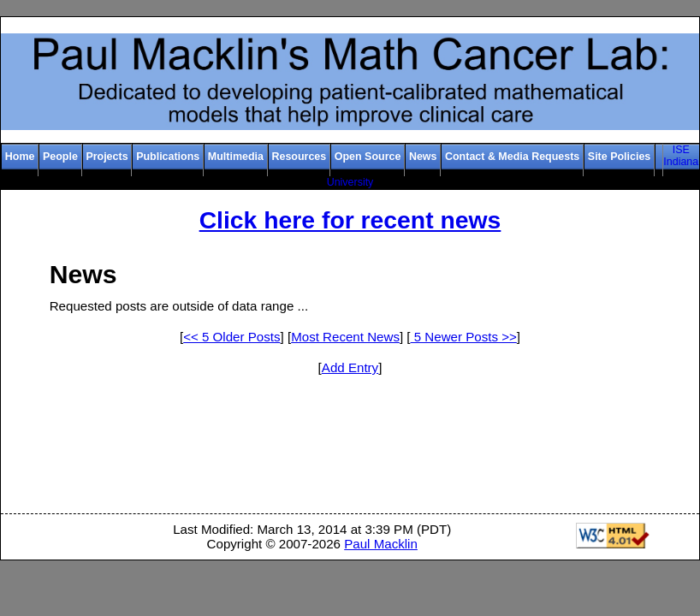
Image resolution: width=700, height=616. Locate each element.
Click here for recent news (350, 220)
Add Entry (350, 367)
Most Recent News (345, 337)
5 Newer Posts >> (464, 337)
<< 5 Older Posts (231, 337)
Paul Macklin (381, 544)
